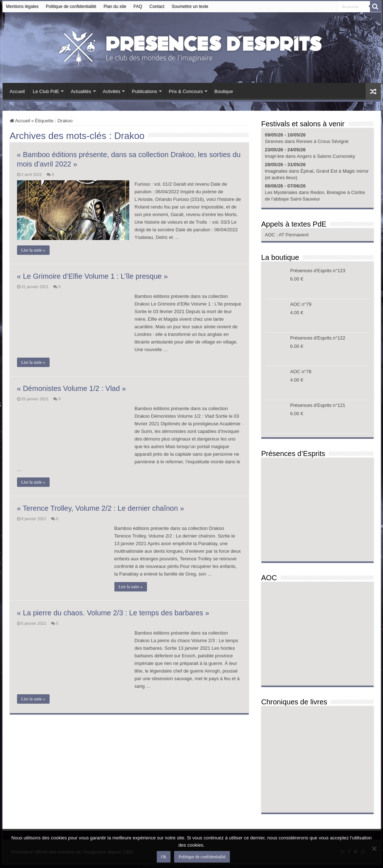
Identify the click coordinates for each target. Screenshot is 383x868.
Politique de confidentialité (71, 7)
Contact (157, 7)
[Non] (374, 848)
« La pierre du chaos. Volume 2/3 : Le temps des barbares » (113, 613)
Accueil (17, 91)
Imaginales (276, 171)
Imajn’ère (275, 156)
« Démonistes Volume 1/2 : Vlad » (71, 388)
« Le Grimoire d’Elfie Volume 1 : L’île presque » (92, 276)
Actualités (81, 91)
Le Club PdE (46, 91)
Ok (164, 857)
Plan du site (115, 7)
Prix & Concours (186, 91)
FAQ (138, 7)
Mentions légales (22, 7)
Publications (144, 91)
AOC (271, 235)
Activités (111, 91)
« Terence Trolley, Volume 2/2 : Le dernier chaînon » (101, 508)
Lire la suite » (33, 250)
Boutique (224, 91)
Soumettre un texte (190, 7)
